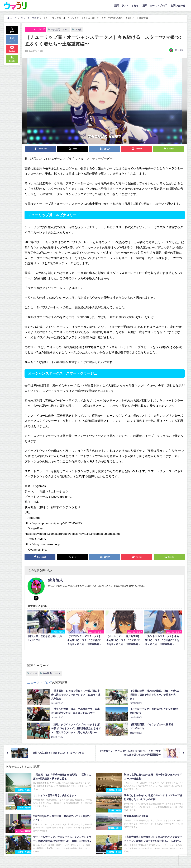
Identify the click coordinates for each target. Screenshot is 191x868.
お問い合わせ (178, 6)
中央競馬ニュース (60, 29)
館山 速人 (179, 50)
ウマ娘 (78, 29)
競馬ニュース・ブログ (155, 6)
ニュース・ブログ (36, 29)
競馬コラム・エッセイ (126, 6)
